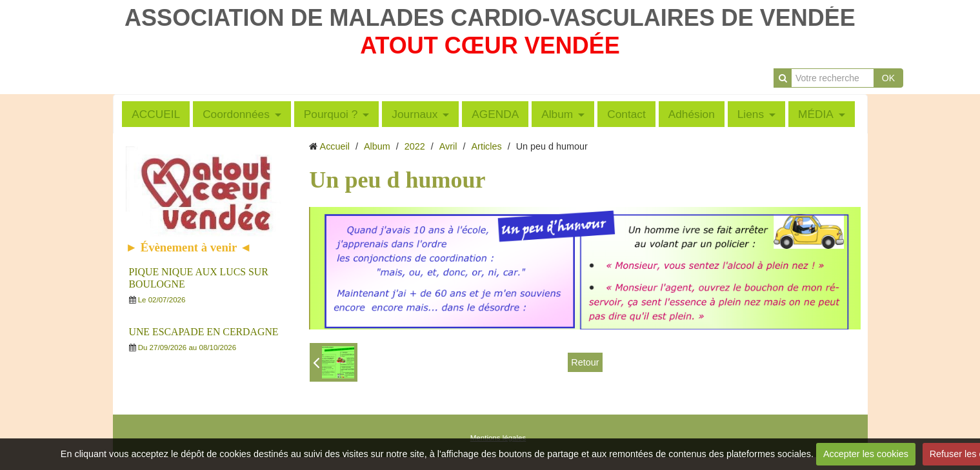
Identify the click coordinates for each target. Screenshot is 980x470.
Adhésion (692, 114)
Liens (751, 114)
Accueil (335, 146)
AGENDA (495, 114)
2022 (415, 146)
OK (888, 78)
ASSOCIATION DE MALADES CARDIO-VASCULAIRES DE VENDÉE (490, 18)
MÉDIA (816, 114)
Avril (448, 146)
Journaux (415, 114)
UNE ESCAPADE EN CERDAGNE (204, 332)
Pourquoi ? (331, 114)
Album (557, 114)
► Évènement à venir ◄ (189, 247)
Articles (487, 146)
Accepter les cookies (866, 454)
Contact (626, 114)
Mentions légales (498, 438)
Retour (585, 362)
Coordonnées (236, 114)
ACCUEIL (156, 114)
